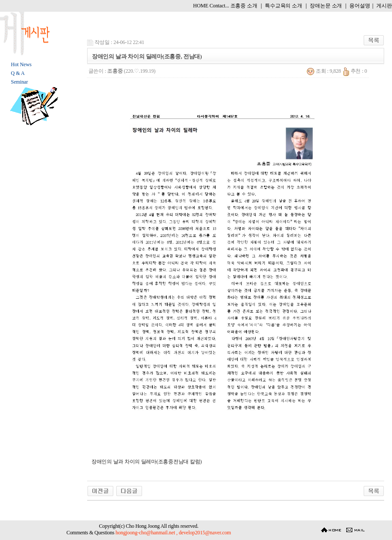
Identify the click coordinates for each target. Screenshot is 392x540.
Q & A (18, 73)
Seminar (19, 82)
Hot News (21, 64)
